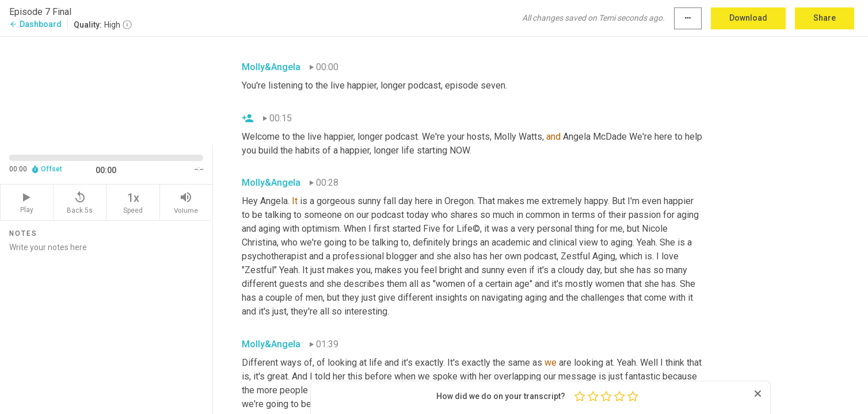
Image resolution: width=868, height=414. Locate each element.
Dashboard (35, 24)
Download (748, 18)
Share (825, 18)
